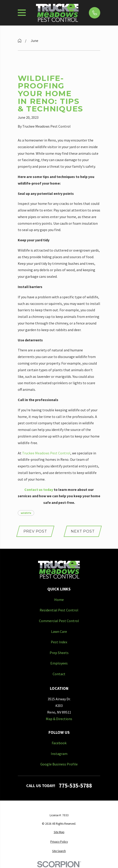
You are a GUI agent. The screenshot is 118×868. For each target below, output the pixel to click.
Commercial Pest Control (59, 621)
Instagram (59, 754)
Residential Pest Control (59, 610)
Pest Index (59, 642)
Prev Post (35, 531)
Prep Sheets (59, 653)
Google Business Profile (59, 764)
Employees (59, 663)
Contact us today (39, 489)
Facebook (59, 743)
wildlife (26, 513)
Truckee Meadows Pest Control (46, 453)
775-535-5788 (75, 786)
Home (59, 600)
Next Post (83, 531)
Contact (59, 674)
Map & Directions (59, 719)
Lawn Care (59, 631)
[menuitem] (59, 832)
